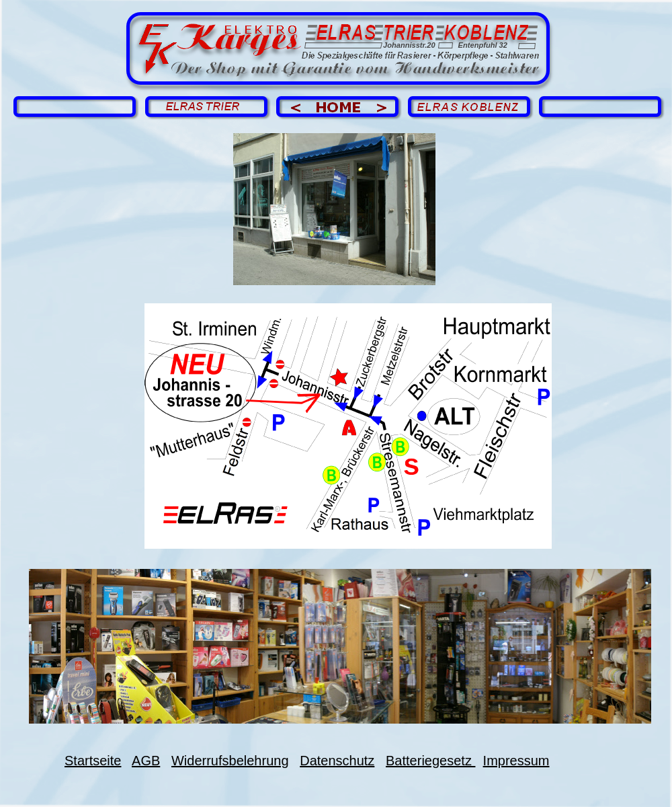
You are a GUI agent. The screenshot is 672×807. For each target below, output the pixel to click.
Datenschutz (337, 761)
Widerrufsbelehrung (230, 761)
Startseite (93, 761)
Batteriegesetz (430, 761)
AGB (146, 761)
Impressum (516, 761)
